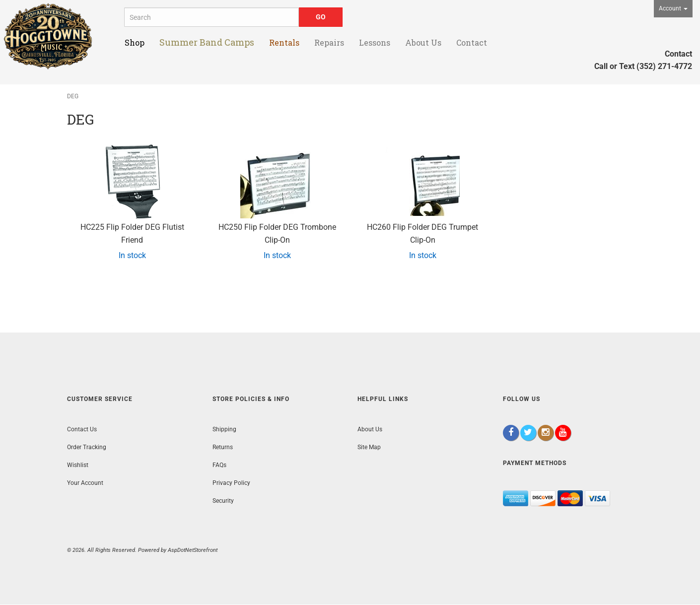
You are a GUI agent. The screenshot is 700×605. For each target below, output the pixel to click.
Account (673, 8)
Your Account (85, 483)
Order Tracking (87, 447)
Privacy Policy (231, 483)
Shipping (224, 429)
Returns (223, 447)
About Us (370, 429)
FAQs (219, 465)
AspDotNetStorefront (193, 550)
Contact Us (82, 429)
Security (223, 501)
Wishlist (78, 465)
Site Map (369, 447)
